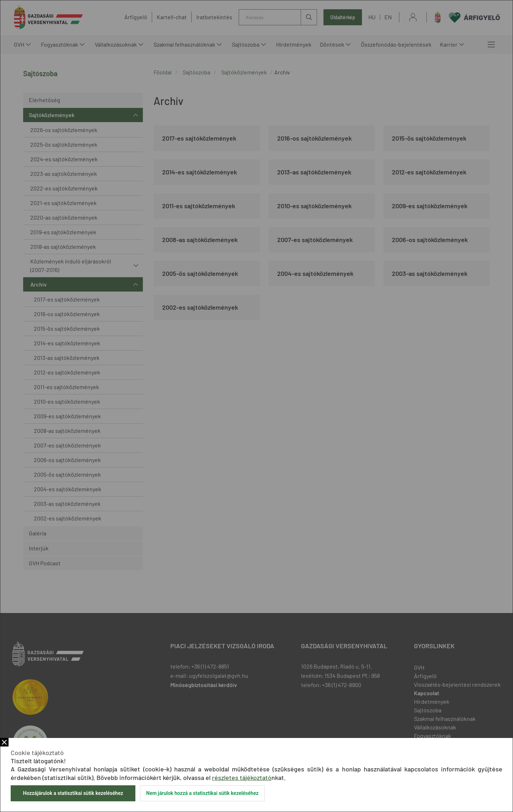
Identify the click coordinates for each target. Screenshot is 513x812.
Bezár (4, 742)
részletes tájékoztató (242, 777)
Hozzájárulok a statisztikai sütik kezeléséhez (73, 793)
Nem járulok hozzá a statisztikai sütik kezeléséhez (202, 793)
